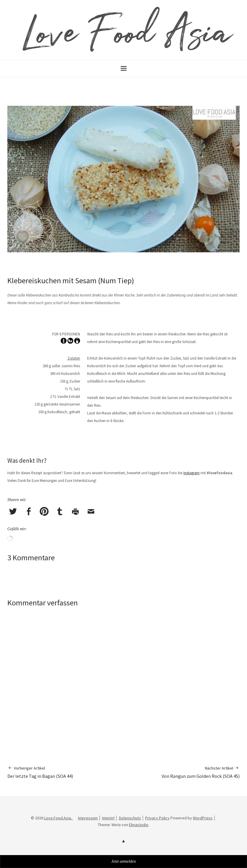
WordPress (203, 818)
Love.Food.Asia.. (58, 818)
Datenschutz (130, 818)
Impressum (88, 818)
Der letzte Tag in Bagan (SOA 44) (40, 772)
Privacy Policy (157, 818)
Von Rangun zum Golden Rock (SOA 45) (201, 772)
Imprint (108, 818)
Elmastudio (139, 825)
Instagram (192, 473)
